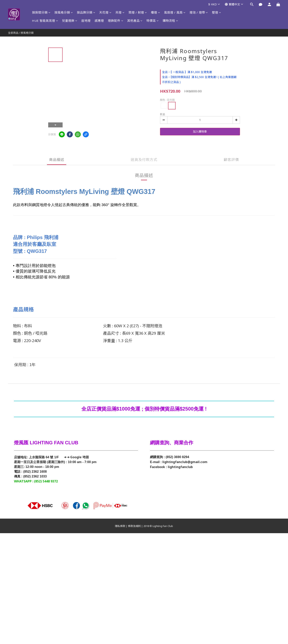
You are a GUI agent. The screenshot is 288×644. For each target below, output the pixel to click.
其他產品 (135, 21)
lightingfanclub (180, 467)
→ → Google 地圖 (76, 457)
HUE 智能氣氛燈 (45, 21)
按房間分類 (41, 12)
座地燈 (86, 21)
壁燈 (217, 12)
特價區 (153, 21)
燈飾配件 (116, 21)
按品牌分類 (86, 12)
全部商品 (13, 33)
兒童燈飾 (70, 21)
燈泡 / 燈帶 (199, 12)
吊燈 (120, 12)
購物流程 (170, 21)
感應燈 (99, 21)
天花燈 (105, 12)
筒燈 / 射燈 (138, 12)
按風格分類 (64, 12)
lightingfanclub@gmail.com (185, 462)
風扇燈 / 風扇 (175, 12)
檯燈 (156, 12)
